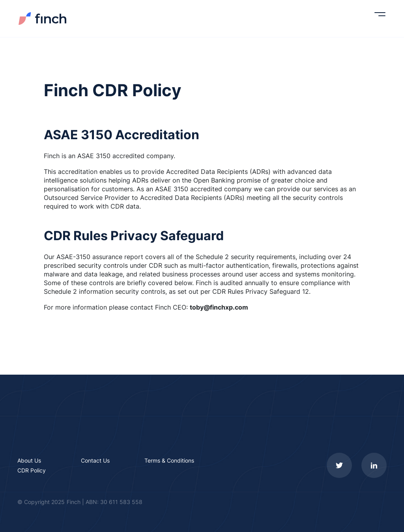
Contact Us (95, 460)
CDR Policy (32, 470)
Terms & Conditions (169, 460)
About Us (29, 460)
